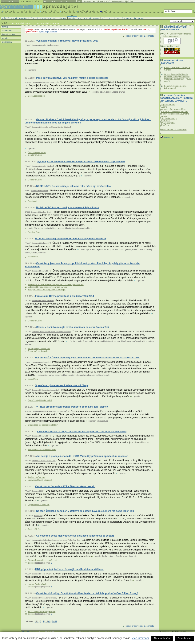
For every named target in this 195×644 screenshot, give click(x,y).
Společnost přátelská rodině (40, 400)
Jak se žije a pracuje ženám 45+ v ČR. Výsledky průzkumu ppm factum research (82, 456)
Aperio (164, 107)
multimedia (6, 42)
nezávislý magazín (172, 46)
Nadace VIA (33, 257)
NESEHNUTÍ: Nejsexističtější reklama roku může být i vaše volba (73, 186)
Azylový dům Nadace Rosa (174, 109)
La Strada (166, 121)
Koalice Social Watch (37, 584)
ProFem (165, 125)
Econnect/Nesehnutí (39, 191)
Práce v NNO (104, 1)
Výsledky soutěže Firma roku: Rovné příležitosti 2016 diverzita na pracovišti (81, 161)
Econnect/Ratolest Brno (41, 212)
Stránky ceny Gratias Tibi (39, 349)
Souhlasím (184, 638)
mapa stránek (180, 632)
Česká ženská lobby (37, 153)
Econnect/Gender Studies (43, 166)
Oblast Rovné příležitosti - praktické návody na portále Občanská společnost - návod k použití (179, 78)
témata (5, 38)
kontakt (165, 632)
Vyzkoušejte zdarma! (48, 32)
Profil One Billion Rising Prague (42, 612)
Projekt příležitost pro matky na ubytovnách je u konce (68, 207)
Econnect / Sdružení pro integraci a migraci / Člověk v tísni (56, 540)
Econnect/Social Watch (42, 574)
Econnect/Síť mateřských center (45, 390)
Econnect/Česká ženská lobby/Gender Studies (51, 127)
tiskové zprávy (8, 34)
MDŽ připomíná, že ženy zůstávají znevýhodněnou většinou (69, 569)
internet (41, 253)
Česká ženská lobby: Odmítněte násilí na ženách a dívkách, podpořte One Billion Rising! (87, 593)
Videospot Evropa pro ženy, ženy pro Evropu (47, 287)
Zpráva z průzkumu (36, 477)
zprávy (5, 27)
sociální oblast (99, 92)
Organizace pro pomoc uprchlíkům (43, 425)
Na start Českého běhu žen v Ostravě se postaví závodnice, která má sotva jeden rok (85, 511)
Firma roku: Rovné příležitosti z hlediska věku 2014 (64, 296)
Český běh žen (34, 529)
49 (49, 621)
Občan (130, 1)
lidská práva (119, 92)
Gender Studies (35, 155)
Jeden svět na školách (38, 351)
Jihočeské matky (169, 118)
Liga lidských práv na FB (39, 505)
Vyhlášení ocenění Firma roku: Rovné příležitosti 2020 (67, 41)
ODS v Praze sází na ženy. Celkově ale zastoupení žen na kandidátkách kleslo (82, 431)
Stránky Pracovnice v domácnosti (43, 560)
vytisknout (167, 138)
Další (54, 621)
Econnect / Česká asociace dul (45, 82)
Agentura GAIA (168, 105)
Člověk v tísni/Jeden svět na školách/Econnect (51, 332)
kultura (34, 253)
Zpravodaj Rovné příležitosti (40, 480)
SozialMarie (33, 379)
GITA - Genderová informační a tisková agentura (177, 35)
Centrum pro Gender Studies (175, 111)
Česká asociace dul (37, 96)
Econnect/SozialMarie (41, 362)
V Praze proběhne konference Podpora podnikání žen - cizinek (72, 407)
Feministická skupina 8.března (175, 114)
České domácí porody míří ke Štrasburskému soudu (65, 486)
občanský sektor (84, 228)
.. (46, 621)
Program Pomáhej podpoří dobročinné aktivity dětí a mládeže (70, 238)
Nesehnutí (32, 201)
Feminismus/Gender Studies (44, 460)
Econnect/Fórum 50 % (41, 271)
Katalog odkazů (119, 1)
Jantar (164, 116)
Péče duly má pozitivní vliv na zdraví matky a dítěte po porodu (72, 78)
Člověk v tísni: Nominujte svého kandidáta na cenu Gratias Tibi (72, 327)
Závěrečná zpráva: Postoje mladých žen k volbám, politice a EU (56, 285)
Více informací (140, 638)
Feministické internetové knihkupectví (175, 87)
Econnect (38, 515)
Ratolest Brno (34, 232)
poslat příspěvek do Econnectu (140, 36)
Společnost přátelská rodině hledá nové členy (61, 385)
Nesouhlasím (162, 638)
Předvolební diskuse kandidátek (42, 450)
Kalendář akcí (90, 1)
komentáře (6, 30)
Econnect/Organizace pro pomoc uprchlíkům (50, 411)
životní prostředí (88, 250)
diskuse (31, 563)
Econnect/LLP (38, 491)
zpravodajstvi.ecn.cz (21, 23)
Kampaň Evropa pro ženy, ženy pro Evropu (47, 290)
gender (32, 70)
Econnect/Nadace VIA (41, 243)
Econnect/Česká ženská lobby (44, 598)
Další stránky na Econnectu (174, 130)
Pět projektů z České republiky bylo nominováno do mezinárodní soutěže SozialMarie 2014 (87, 358)
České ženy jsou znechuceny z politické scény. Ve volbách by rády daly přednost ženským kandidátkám (83, 265)
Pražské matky (168, 123)
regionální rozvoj (36, 228)
